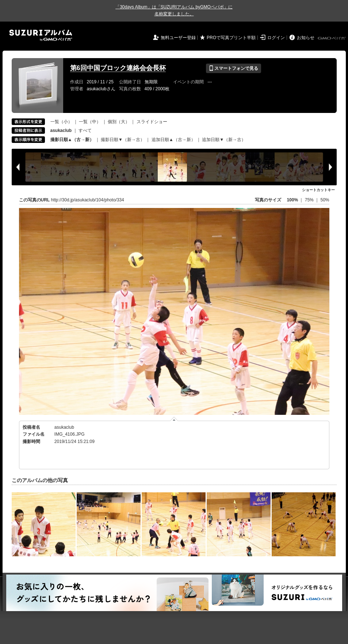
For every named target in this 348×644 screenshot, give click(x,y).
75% (310, 200)
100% (292, 200)
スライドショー (152, 122)
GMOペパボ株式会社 (332, 38)
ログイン (276, 38)
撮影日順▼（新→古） (123, 140)
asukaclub (64, 427)
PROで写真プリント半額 (231, 38)
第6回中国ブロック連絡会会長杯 (118, 68)
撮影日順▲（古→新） (72, 140)
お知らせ (306, 38)
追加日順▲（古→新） (173, 140)
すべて (85, 130)
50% (325, 200)
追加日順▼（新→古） (224, 140)
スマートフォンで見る (234, 68)
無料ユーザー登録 (178, 38)
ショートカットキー (318, 190)
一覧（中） (90, 122)
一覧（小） (61, 122)
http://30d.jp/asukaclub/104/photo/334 (88, 200)
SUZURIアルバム (41, 35)
